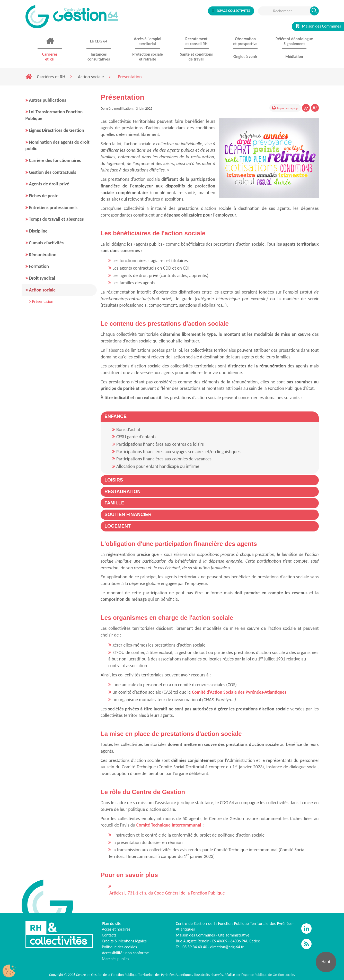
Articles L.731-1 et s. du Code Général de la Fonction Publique (167, 893)
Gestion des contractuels (53, 172)
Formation (39, 266)
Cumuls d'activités (46, 243)
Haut (326, 962)
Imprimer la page (288, 108)
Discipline (38, 231)
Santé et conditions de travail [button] (196, 57)
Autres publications (48, 100)
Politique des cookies (119, 947)
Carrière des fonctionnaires (55, 160)
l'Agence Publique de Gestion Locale (268, 975)
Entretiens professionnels (53, 208)
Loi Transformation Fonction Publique (54, 115)
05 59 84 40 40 (195, 947)
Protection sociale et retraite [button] (147, 57)
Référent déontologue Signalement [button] (294, 41)
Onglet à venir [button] (245, 57)
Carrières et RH (51, 77)
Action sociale (91, 77)
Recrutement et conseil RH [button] (196, 41)
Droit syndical (42, 278)
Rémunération (43, 255)
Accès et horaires (116, 929)
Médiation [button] (294, 57)
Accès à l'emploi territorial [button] (147, 41)
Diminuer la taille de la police (306, 108)
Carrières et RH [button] (50, 57)
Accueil (50, 41)
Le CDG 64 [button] (99, 41)
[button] (116, 416)
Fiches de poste (44, 196)
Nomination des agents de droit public (58, 145)
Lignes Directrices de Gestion (57, 130)
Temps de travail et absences (56, 219)
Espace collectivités (231, 11)
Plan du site (112, 923)
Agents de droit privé (49, 184)
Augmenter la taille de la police (315, 108)
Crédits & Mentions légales (124, 941)
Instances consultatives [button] (99, 57)
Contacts (109, 935)
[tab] (210, 417)
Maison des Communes (319, 26)
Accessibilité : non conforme (125, 953)
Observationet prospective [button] (245, 41)
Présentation (43, 301)
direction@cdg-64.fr (227, 947)
